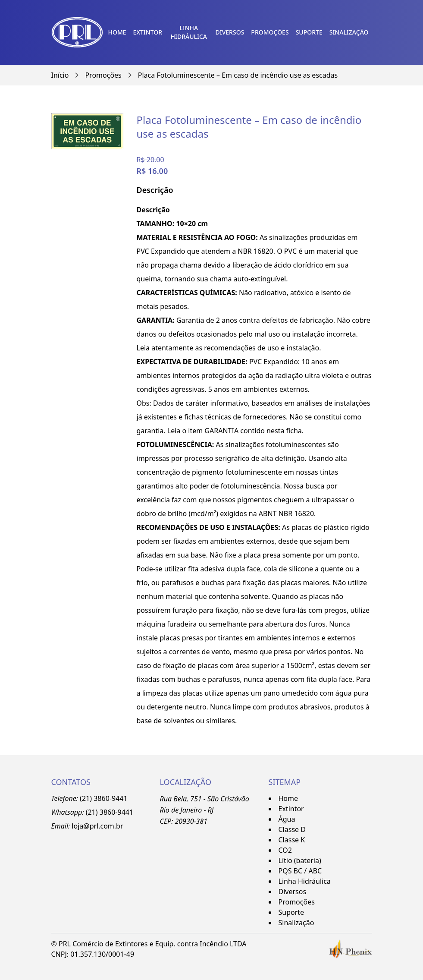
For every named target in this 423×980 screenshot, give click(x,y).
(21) (93, 812)
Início (60, 75)
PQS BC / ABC (300, 871)
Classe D (292, 829)
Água (287, 819)
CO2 (285, 850)
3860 (108, 812)
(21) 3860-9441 (103, 798)
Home (117, 32)
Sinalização (349, 32)
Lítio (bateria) (300, 860)
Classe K (292, 840)
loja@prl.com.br (97, 826)
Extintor (148, 32)
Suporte (309, 32)
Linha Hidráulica (189, 32)
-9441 (124, 812)
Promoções (270, 32)
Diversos (230, 32)
